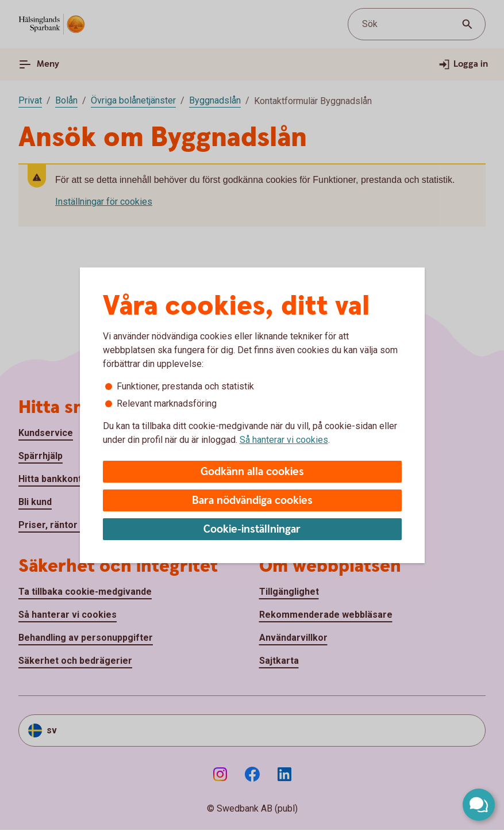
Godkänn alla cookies (252, 472)
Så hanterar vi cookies (284, 440)
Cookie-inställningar (252, 529)
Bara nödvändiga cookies (252, 501)
